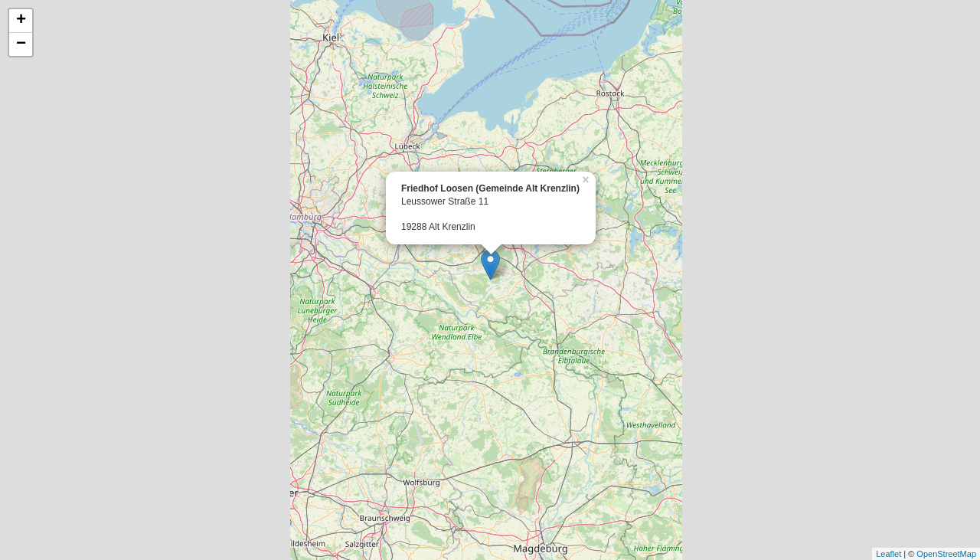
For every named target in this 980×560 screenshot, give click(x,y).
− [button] (21, 44)
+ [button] (21, 21)
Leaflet (889, 554)
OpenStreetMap (946, 554)
